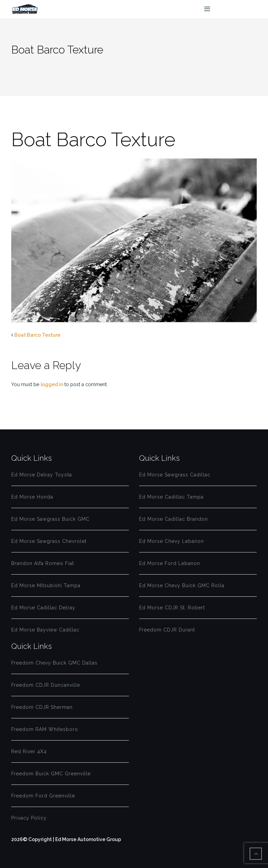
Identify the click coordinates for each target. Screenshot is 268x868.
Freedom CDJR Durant (167, 630)
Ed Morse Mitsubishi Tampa (46, 585)
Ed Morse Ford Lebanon (170, 563)
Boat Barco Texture (37, 335)
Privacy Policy (29, 818)
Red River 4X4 (29, 751)
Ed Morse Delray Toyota (42, 475)
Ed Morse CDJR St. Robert (172, 608)
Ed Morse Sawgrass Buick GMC (50, 519)
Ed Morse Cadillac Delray (43, 608)
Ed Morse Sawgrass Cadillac (175, 475)
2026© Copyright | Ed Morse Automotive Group (66, 839)
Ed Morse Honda (32, 497)
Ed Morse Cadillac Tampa (171, 497)
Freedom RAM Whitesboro (45, 729)
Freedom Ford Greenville (43, 796)
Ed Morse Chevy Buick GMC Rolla (182, 585)
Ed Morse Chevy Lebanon (172, 541)
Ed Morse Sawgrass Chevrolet (49, 541)
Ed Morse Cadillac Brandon (174, 519)
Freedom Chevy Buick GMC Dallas (54, 663)
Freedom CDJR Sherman (42, 707)
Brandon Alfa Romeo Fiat (43, 563)
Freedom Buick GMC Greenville (51, 774)
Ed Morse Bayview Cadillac (45, 630)
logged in (52, 384)
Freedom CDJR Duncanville (46, 685)
